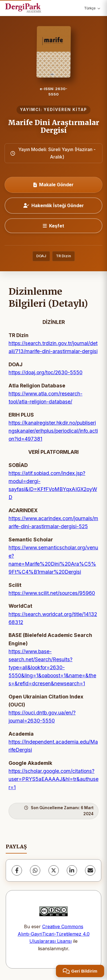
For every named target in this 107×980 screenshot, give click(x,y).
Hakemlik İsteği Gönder (54, 205)
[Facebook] (17, 870)
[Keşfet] (53, 226)
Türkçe (92, 8)
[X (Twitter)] (54, 870)
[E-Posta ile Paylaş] (90, 870)
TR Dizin (63, 256)
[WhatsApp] (35, 870)
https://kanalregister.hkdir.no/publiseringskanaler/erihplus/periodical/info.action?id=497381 (53, 431)
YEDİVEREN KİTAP (65, 110)
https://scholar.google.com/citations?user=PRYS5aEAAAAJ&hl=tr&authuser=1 (53, 779)
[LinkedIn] (72, 870)
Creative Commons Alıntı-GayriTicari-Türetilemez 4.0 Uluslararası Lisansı (54, 934)
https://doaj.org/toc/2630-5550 (46, 372)
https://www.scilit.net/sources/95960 (52, 593)
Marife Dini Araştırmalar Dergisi (54, 126)
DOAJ (41, 256)
